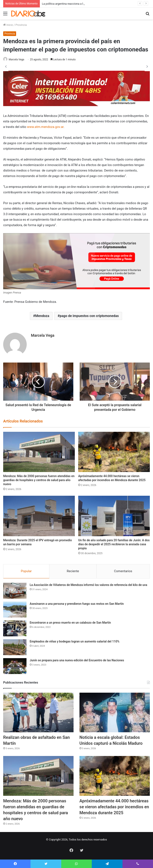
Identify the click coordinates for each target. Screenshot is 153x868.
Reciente (73, 571)
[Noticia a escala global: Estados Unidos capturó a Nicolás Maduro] (115, 712)
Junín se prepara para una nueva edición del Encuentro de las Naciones (77, 660)
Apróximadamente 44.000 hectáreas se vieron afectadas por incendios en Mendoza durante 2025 (114, 807)
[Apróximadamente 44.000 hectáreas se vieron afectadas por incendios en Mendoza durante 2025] (114, 452)
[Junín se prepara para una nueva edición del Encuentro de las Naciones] (15, 666)
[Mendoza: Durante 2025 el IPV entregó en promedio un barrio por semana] (39, 516)
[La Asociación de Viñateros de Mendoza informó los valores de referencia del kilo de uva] (15, 591)
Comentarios (123, 571)
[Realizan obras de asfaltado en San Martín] (38, 712)
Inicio (8, 25)
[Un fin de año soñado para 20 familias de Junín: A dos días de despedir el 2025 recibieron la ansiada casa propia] (114, 516)
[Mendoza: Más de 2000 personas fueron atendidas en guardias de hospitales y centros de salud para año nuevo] (39, 452)
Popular (26, 571)
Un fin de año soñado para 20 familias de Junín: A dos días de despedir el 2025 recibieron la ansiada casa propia (114, 544)
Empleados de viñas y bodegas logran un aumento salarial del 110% (75, 641)
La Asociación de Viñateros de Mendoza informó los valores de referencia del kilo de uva (88, 585)
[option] (76, 66)
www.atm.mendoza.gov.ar (45, 127)
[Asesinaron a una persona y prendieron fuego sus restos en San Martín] (15, 610)
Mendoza (42, 316)
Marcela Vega (16, 60)
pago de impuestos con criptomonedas (89, 316)
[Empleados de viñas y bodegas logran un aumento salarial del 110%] (15, 647)
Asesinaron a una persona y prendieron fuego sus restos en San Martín (77, 604)
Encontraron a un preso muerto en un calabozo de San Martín (70, 623)
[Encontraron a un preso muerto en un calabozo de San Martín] (15, 628)
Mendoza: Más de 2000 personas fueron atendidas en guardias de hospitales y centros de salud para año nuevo (39, 480)
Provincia (21, 25)
